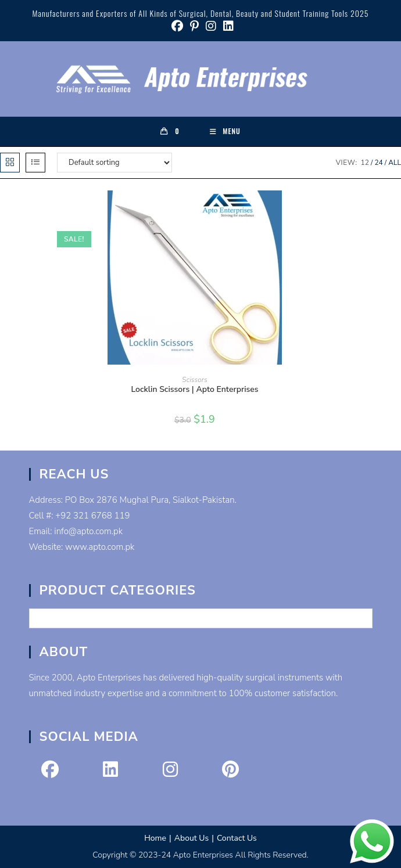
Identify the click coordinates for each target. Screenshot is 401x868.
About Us (191, 838)
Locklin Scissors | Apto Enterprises (194, 389)
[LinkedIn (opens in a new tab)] (227, 26)
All (395, 163)
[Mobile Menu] (225, 131)
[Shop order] (114, 163)
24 (378, 163)
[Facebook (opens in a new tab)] (177, 26)
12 (365, 163)
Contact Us (237, 838)
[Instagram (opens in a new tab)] (211, 26)
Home (155, 838)
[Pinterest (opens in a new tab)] (194, 26)
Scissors (194, 380)
